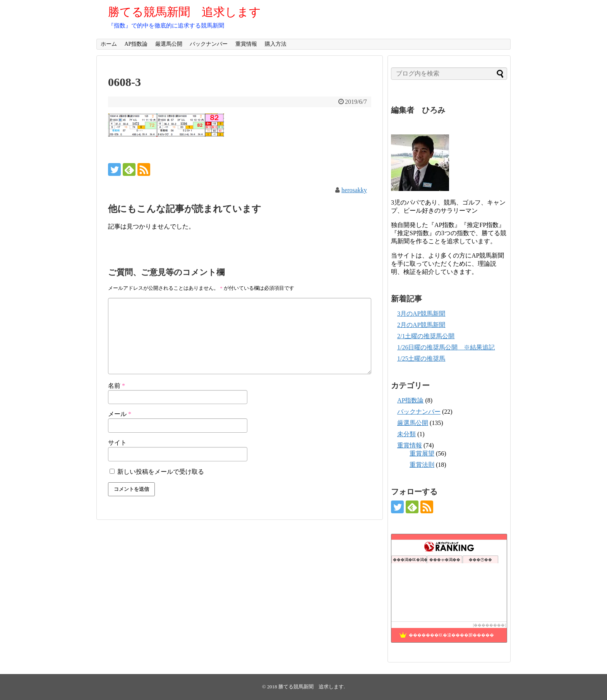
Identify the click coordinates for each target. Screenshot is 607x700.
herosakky (354, 190)
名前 (117, 386)
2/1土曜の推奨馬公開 (426, 336)
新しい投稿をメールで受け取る (161, 472)
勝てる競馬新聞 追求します (184, 12)
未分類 (406, 434)
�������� (489, 625)
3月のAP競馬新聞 (421, 314)
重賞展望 (422, 453)
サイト (117, 443)
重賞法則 (422, 465)
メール (120, 414)
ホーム (109, 44)
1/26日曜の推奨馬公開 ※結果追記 (446, 347)
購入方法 (276, 44)
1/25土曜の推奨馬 (421, 359)
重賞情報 (246, 44)
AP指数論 (136, 44)
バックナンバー (209, 44)
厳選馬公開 (169, 44)
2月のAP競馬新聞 (421, 325)
